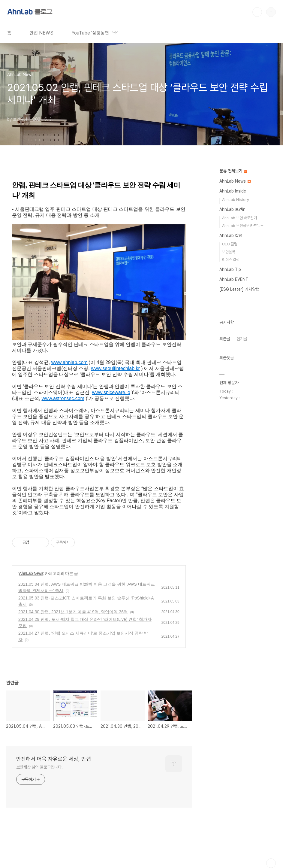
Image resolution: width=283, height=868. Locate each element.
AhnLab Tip (230, 269)
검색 (257, 12)
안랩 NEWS (41, 33)
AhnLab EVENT (234, 279)
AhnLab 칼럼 (231, 235)
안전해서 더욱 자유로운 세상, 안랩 (54, 759)
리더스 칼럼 (231, 260)
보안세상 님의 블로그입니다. (39, 767)
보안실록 (229, 252)
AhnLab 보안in (232, 209)
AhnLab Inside (233, 191)
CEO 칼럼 (230, 244)
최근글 (225, 339)
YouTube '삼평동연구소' (95, 33)
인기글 (242, 339)
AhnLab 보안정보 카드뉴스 (243, 226)
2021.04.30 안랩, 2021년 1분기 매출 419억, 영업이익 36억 (73, 612)
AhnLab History (236, 200)
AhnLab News (31, 573)
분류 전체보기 (233, 171)
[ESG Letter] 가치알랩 (239, 289)
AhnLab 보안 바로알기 (239, 218)
